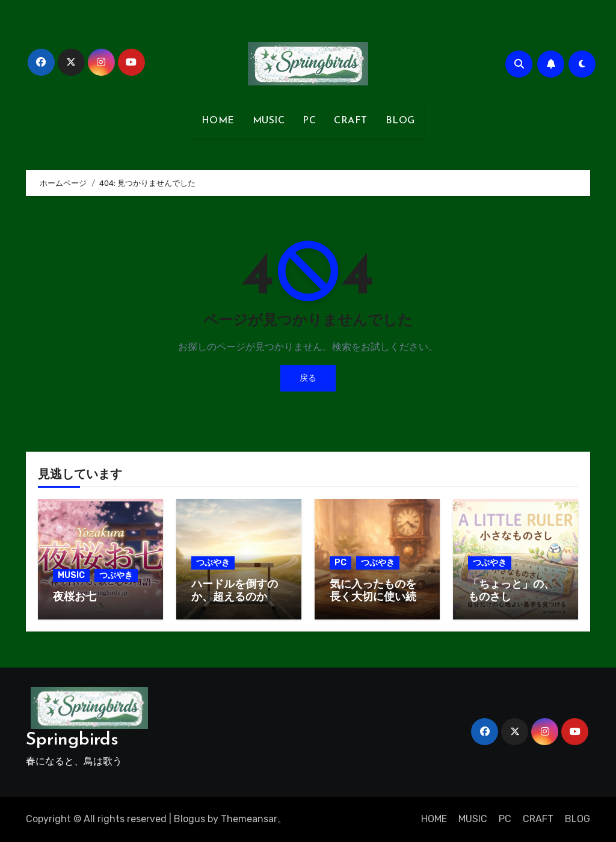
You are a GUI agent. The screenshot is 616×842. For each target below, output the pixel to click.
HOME (218, 121)
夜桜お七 (75, 598)
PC (309, 121)
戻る (308, 378)
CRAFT (351, 121)
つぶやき (116, 575)
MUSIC (269, 121)
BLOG (400, 121)
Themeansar (249, 819)
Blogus (189, 819)
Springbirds (72, 740)
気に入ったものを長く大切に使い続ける (373, 598)
